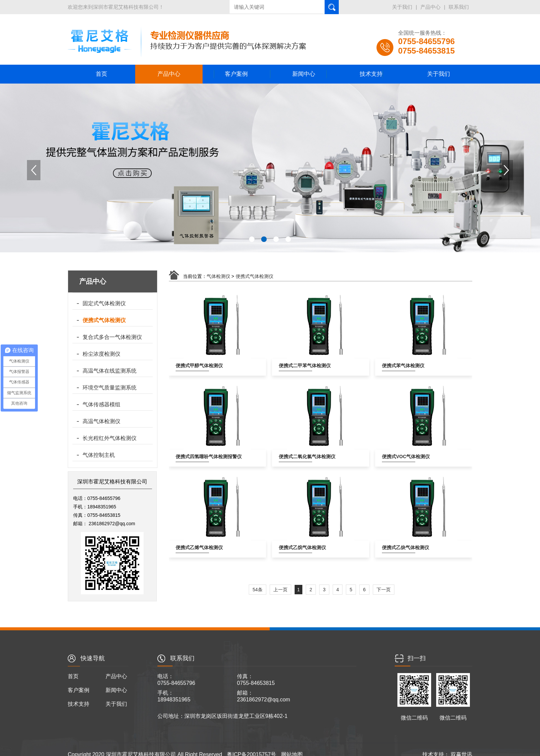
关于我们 (441, 7)
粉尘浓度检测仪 (101, 354)
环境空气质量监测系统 (110, 388)
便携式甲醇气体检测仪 (192, 366)
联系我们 (498, 7)
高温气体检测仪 (101, 421)
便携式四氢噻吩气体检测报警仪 (192, 456)
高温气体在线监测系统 (110, 371)
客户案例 (236, 74)
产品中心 (469, 7)
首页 (101, 74)
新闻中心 (304, 74)
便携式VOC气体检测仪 (399, 456)
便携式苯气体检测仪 (399, 366)
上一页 (280, 590)
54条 (258, 590)
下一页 (384, 590)
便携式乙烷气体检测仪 (295, 547)
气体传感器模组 (101, 404)
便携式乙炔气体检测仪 (399, 547)
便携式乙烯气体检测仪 (192, 547)
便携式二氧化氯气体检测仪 (295, 456)
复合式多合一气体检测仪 (112, 337)
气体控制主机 (99, 455)
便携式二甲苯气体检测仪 (295, 366)
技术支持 (371, 74)
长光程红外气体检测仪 (110, 438)
